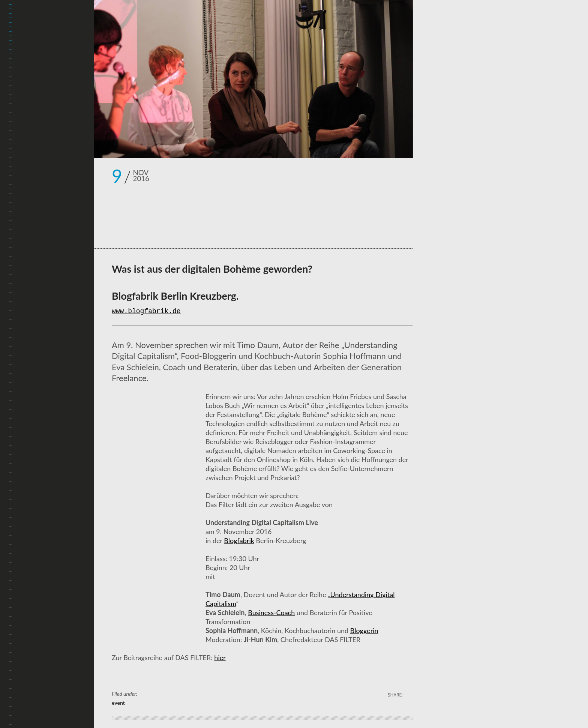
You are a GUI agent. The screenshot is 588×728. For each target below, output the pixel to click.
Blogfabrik (239, 540)
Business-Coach (271, 612)
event (118, 703)
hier (220, 657)
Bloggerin (364, 630)
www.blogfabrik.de (146, 312)
